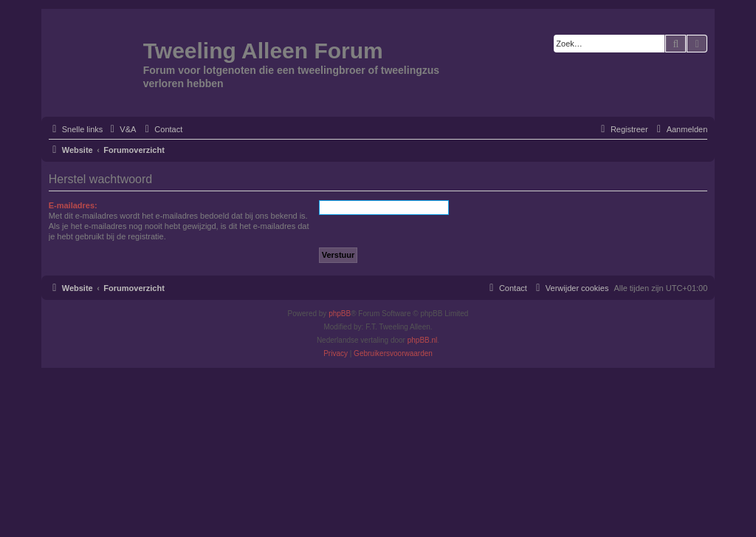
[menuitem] (121, 129)
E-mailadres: (73, 205)
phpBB (340, 314)
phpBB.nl (423, 340)
